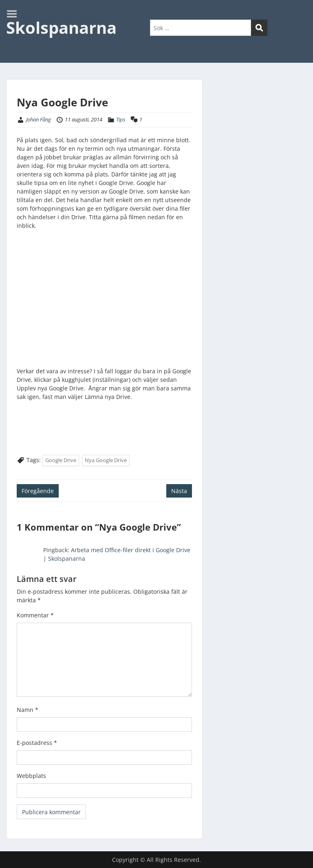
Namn (28, 710)
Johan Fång (39, 119)
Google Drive (61, 460)
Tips (121, 119)
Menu (15, 14)
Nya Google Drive (106, 460)
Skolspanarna (61, 28)
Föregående (38, 491)
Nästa (179, 491)
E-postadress (37, 743)
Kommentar (35, 615)
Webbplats (31, 776)
